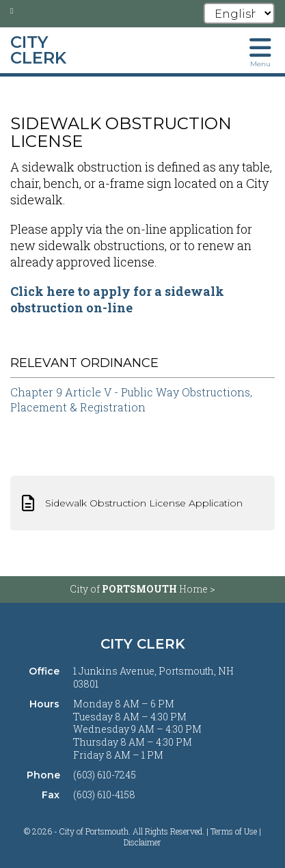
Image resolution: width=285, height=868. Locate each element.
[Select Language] (239, 13)
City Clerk (143, 644)
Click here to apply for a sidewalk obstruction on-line (117, 299)
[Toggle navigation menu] (260, 51)
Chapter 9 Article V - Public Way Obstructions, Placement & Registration (131, 399)
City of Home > (142, 589)
